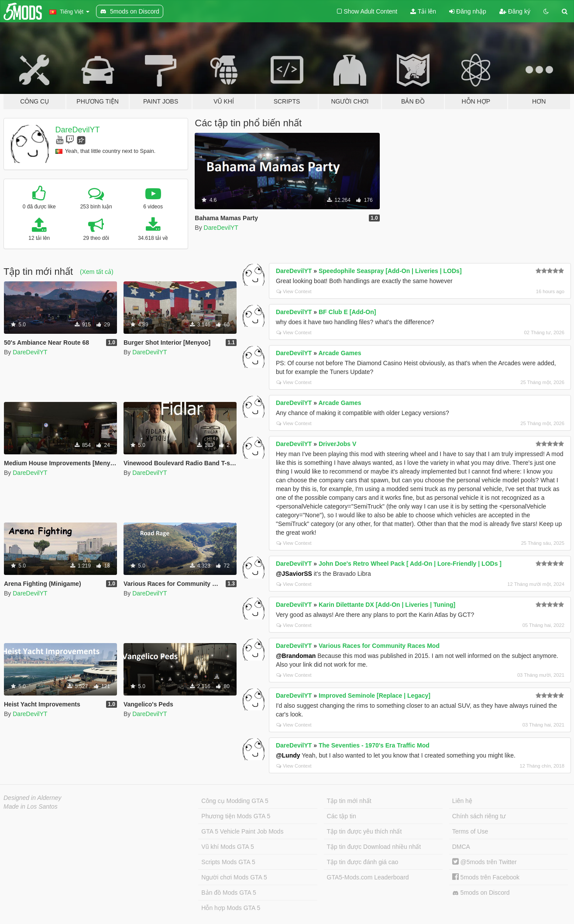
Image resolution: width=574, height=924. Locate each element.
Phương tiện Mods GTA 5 (236, 816)
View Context (294, 291)
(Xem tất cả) (97, 272)
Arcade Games (340, 353)
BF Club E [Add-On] (347, 312)
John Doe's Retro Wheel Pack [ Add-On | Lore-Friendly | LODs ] (410, 564)
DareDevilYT (78, 130)
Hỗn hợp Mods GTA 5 (231, 908)
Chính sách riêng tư (479, 816)
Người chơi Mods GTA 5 (234, 877)
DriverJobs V (337, 444)
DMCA (461, 847)
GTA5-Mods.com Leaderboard (368, 877)
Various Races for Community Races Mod (379, 646)
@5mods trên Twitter (485, 862)
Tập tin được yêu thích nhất (364, 831)
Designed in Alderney (33, 798)
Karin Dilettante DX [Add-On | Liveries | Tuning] (387, 605)
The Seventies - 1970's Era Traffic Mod (374, 745)
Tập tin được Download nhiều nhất (374, 847)
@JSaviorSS (294, 574)
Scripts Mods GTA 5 (228, 862)
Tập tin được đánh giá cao (363, 862)
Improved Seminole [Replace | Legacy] (375, 696)
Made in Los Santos (31, 806)
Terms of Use (470, 831)
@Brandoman (296, 656)
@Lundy (288, 755)
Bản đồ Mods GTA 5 (229, 893)
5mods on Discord (481, 893)
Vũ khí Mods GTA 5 (227, 847)
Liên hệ (462, 801)
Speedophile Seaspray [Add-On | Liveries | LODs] (390, 271)
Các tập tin (342, 816)
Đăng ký (515, 11)
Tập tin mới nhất (349, 801)
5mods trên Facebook (486, 877)
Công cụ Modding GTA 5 (235, 801)
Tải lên (423, 11)
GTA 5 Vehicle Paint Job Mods (242, 831)
